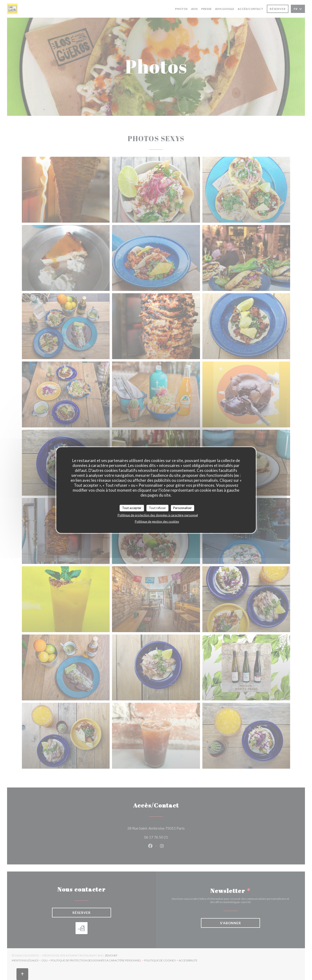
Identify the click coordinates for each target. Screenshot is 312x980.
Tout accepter (132, 508)
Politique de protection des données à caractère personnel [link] (158, 515)
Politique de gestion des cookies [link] (157, 521)
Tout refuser (157, 508)
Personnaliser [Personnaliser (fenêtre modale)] (182, 508)
